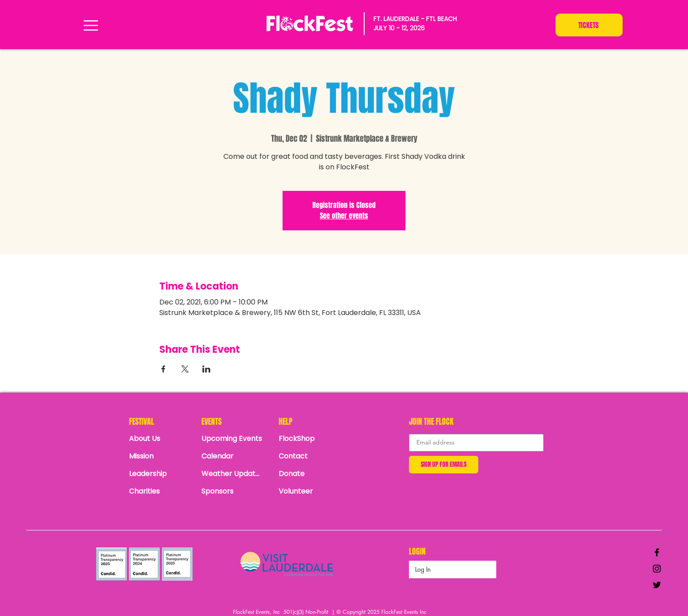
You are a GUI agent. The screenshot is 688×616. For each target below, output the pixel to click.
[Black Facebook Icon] (657, 552)
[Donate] (309, 474)
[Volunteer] (309, 491)
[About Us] (160, 439)
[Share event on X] (185, 369)
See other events (344, 216)
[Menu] (91, 25)
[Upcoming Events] (232, 439)
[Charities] (160, 491)
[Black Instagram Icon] (657, 569)
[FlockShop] (309, 439)
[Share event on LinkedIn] (206, 369)
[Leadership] (160, 474)
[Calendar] (235, 456)
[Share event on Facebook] (163, 369)
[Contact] (309, 456)
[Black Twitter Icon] (657, 585)
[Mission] (160, 456)
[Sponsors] (232, 491)
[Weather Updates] (232, 474)
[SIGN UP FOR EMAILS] (444, 465)
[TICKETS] (589, 25)
